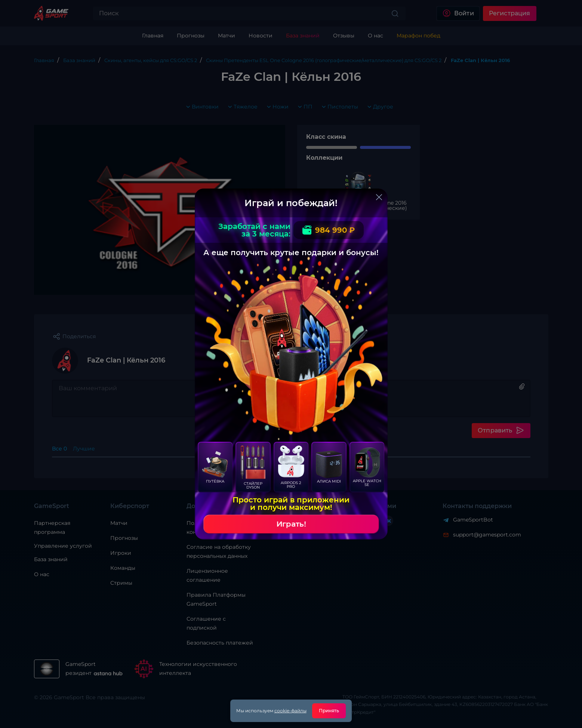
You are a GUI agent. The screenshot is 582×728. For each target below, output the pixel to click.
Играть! (291, 524)
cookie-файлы (290, 711)
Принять (329, 711)
